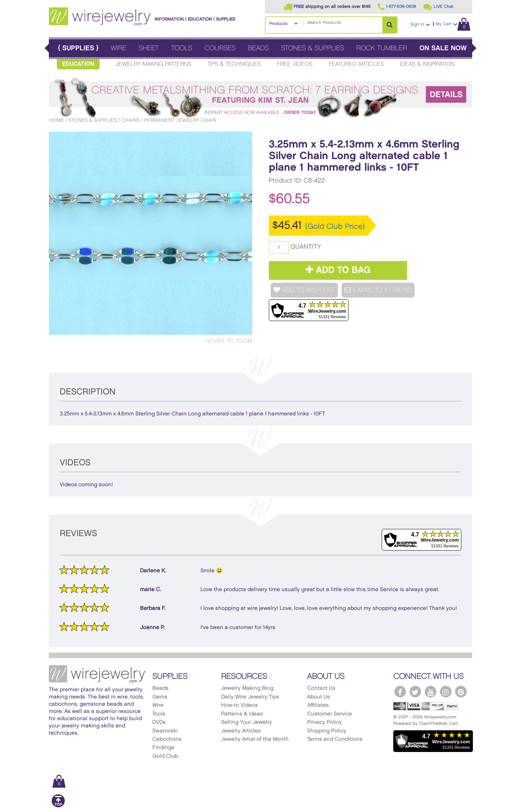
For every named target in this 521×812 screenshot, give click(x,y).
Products (278, 24)
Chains (130, 120)
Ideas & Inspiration (427, 64)
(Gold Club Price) (335, 227)
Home (56, 120)
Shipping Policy (327, 731)
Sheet (149, 48)
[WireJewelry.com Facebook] (400, 692)
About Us (319, 697)
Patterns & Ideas (242, 714)
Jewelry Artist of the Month (255, 739)
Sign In (420, 24)
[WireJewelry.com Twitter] (415, 692)
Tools (182, 48)
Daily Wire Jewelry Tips (250, 697)
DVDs (159, 722)
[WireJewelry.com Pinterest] (461, 692)
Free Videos (295, 64)
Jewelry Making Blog (247, 688)
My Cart (453, 24)
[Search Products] (390, 25)
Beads (258, 48)
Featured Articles (356, 64)
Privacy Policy (325, 722)
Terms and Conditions (335, 739)
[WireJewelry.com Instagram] (446, 692)
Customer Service (330, 714)
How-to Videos (240, 705)
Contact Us (321, 688)
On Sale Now (443, 48)
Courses (220, 48)
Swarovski (165, 731)
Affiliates (318, 705)
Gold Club (165, 756)
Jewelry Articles (241, 731)
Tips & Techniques (234, 64)
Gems (160, 697)
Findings (163, 748)
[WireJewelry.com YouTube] (431, 692)
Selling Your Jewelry (247, 722)
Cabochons (167, 739)
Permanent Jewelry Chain (180, 120)
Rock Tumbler (382, 48)
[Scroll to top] (58, 806)
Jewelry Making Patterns (153, 64)
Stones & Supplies (313, 48)
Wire (118, 48)
